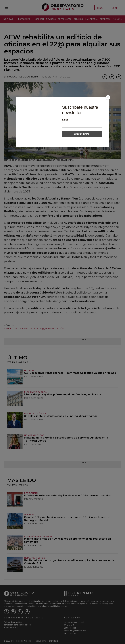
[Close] (108, 97)
